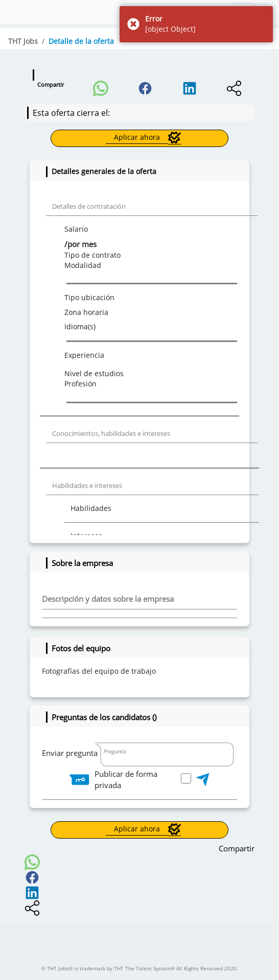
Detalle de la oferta (81, 41)
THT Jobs (23, 41)
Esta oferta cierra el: (71, 113)
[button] (101, 85)
